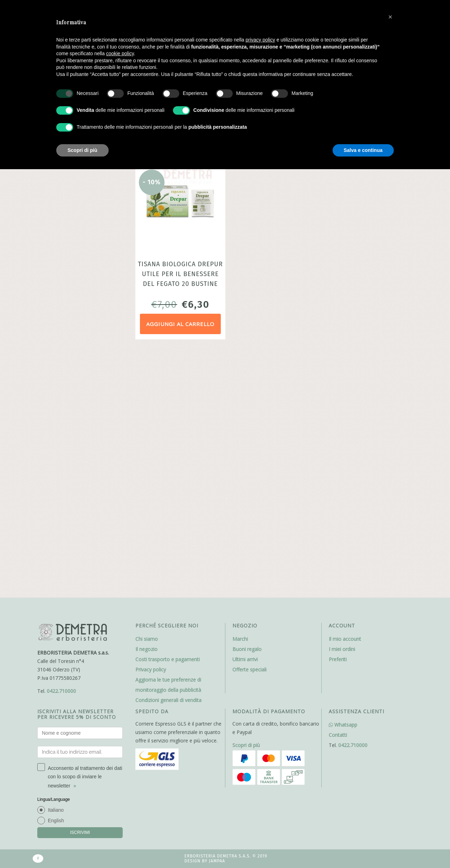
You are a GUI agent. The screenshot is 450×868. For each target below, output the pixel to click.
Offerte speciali (249, 430)
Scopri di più (246, 506)
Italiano (56, 571)
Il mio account (345, 400)
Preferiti (338, 420)
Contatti (338, 496)
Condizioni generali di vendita (168, 461)
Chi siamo (147, 400)
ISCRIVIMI (80, 593)
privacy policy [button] (261, 40)
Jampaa (217, 622)
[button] (390, 17)
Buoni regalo (247, 410)
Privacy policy (151, 430)
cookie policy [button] (120, 53)
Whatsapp (343, 486)
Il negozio (146, 410)
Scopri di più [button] (82, 150)
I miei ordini (342, 410)
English (56, 581)
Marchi (240, 400)
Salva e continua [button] (363, 150)
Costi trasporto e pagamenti (168, 420)
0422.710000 (61, 452)
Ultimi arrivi (245, 420)
